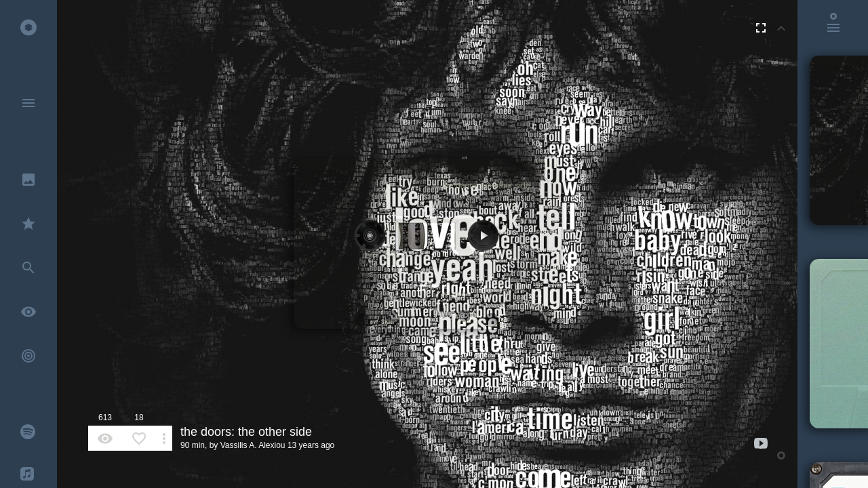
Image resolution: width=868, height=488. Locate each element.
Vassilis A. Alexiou (253, 445)
